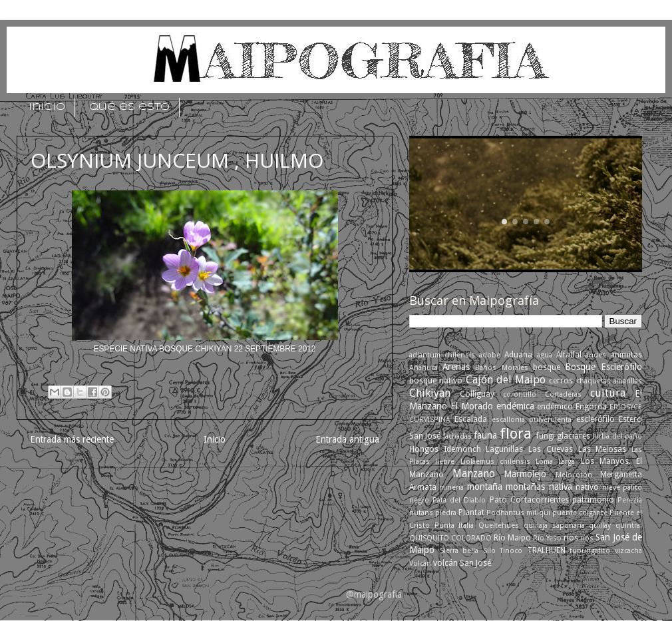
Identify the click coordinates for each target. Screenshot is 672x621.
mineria (451, 488)
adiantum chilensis (442, 355)
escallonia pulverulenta (532, 420)
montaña (485, 487)
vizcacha (628, 551)
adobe (490, 355)
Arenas (456, 367)
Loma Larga (555, 462)
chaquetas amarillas (609, 381)
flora (516, 434)
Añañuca (423, 368)
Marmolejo (525, 474)
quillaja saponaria (554, 525)
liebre (445, 462)
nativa (561, 487)
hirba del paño (617, 436)
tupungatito (590, 551)
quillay (600, 525)
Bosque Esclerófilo (603, 367)
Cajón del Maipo (506, 380)
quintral (629, 525)
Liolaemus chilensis (495, 462)
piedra (446, 513)
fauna (485, 435)
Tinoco (511, 551)
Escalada (471, 419)
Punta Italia (454, 525)
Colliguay (477, 394)
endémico (555, 407)
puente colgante (580, 513)
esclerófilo (595, 419)
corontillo (520, 394)
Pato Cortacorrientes (529, 500)
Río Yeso (547, 538)
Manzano (474, 474)
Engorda (591, 407)
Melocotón (574, 475)
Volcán (420, 563)
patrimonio (593, 500)
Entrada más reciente (72, 439)
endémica (515, 406)
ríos (587, 538)
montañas (525, 487)
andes (596, 355)
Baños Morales (501, 368)
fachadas (457, 436)
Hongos (424, 449)
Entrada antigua (347, 439)
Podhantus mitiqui (518, 513)
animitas (626, 355)
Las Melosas (602, 449)
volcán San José (462, 563)
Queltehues (499, 525)
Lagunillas (504, 449)
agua (545, 355)
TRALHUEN (546, 550)
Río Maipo (512, 538)
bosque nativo (436, 381)
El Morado (472, 406)
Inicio (215, 439)
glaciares (574, 436)
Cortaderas (563, 394)
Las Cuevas (551, 449)
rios (571, 538)
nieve (611, 488)
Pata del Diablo (459, 500)
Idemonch (462, 449)
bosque (547, 367)
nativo (587, 487)
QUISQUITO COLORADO (450, 538)
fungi (546, 436)
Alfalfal (569, 355)
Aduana (518, 355)
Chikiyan (430, 393)
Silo (489, 551)
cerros (561, 381)
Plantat (471, 513)
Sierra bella (459, 551)
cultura (608, 393)
